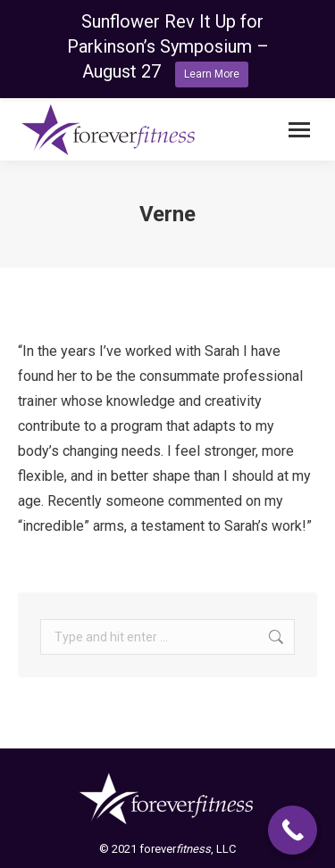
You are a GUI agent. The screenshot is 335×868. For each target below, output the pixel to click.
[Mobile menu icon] (299, 130)
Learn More (212, 74)
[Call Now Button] (293, 830)
